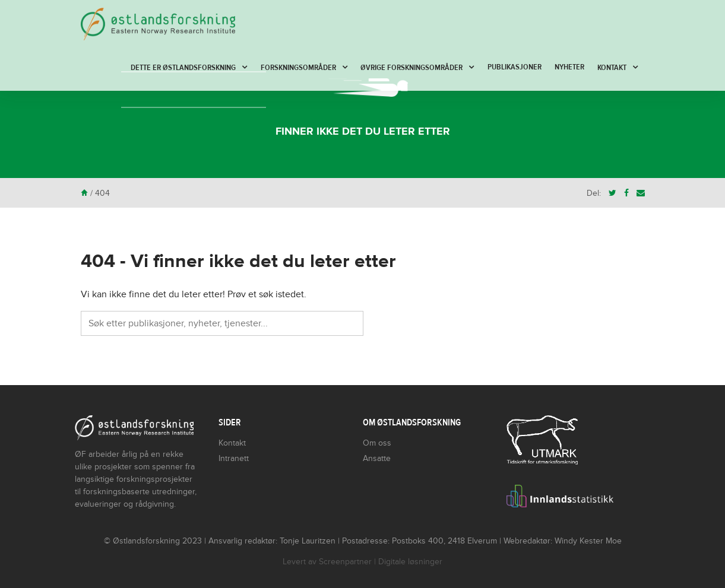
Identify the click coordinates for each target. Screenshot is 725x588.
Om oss (377, 443)
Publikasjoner (515, 67)
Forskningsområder (298, 68)
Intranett (234, 458)
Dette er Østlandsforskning (183, 68)
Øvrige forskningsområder (411, 68)
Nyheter (569, 67)
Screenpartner (345, 562)
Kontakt (612, 68)
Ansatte (377, 458)
